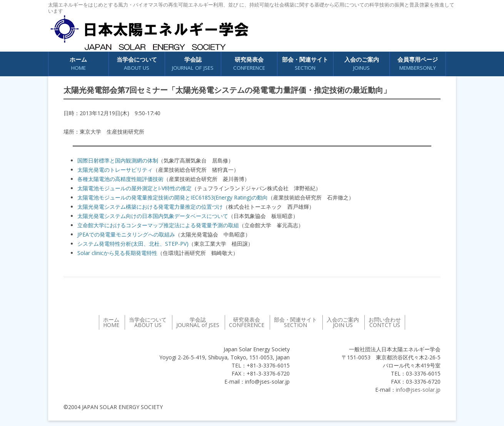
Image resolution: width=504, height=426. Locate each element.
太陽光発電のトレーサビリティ (115, 170)
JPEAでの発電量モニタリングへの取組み (126, 234)
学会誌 (193, 64)
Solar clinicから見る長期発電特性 (117, 253)
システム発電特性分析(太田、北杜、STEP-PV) (133, 244)
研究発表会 (249, 64)
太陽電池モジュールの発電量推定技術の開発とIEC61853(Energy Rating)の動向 (173, 197)
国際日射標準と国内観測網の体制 (118, 160)
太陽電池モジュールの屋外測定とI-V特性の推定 (134, 188)
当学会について (137, 64)
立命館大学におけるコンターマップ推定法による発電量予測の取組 (158, 225)
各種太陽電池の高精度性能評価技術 (120, 179)
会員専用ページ (418, 64)
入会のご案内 (362, 64)
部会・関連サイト (305, 64)
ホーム (78, 64)
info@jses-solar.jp (418, 390)
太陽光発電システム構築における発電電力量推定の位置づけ (150, 207)
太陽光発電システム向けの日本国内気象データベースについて (153, 216)
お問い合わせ (385, 322)
